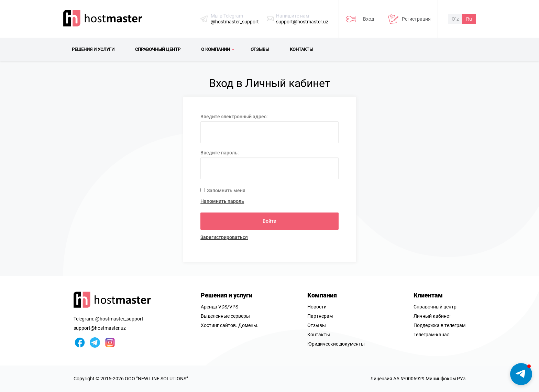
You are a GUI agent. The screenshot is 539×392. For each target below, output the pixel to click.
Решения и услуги (227, 295)
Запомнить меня (223, 190)
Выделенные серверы (225, 316)
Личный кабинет (432, 316)
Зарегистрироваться (224, 237)
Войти (269, 221)
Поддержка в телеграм (439, 325)
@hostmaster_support (235, 22)
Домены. (248, 325)
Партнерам (320, 316)
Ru (469, 19)
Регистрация (416, 19)
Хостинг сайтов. (219, 325)
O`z (455, 19)
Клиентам (428, 295)
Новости (317, 307)
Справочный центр (435, 307)
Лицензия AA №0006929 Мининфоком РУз (418, 379)
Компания (322, 295)
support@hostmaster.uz (302, 22)
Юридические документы (336, 344)
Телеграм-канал (432, 335)
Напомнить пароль (222, 201)
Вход (368, 19)
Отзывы (317, 325)
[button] (521, 374)
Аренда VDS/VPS (219, 307)
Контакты (319, 335)
